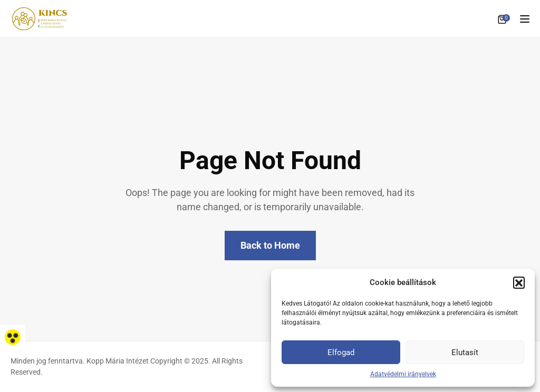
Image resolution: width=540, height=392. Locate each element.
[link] (13, 337)
